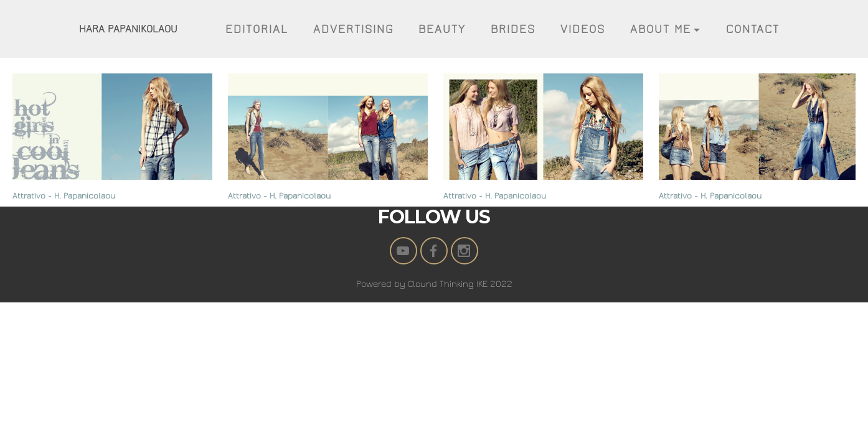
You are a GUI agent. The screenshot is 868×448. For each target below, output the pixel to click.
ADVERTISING (353, 29)
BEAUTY (442, 29)
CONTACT (753, 29)
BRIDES (513, 29)
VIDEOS (583, 29)
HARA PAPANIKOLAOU (128, 29)
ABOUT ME (661, 29)
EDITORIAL (257, 29)
